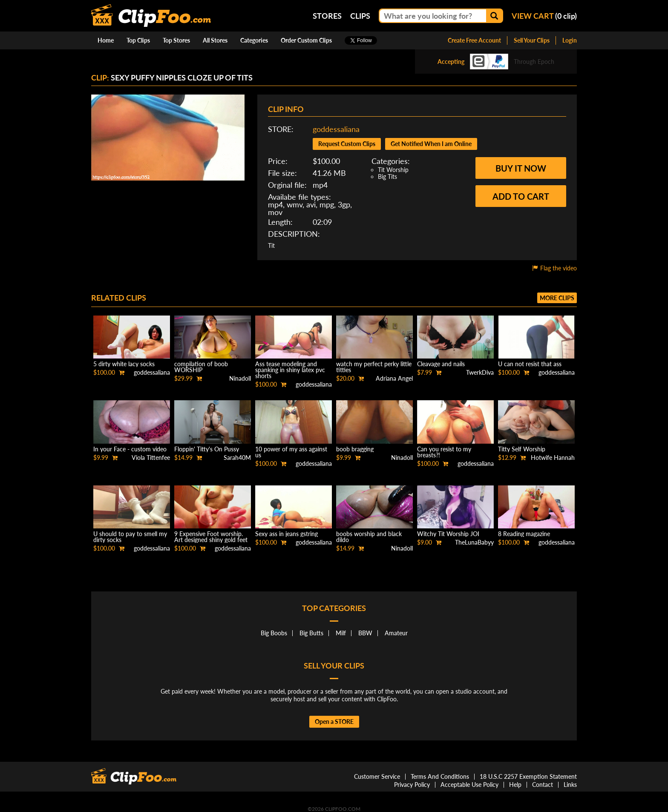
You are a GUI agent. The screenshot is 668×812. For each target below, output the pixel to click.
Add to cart (521, 196)
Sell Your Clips (532, 40)
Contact (543, 785)
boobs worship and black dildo (369, 537)
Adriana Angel (394, 378)
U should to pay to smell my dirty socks (130, 537)
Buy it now (521, 168)
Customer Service (377, 776)
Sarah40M (237, 458)
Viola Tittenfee (151, 458)
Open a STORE (334, 722)
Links (570, 785)
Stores (327, 16)
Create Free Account (474, 40)
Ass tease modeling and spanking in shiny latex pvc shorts (290, 370)
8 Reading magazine (524, 534)
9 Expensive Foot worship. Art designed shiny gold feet (211, 537)
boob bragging (355, 449)
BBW (365, 633)
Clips (360, 16)
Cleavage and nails (441, 364)
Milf (341, 633)
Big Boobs (274, 633)
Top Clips (138, 40)
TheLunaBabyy (474, 542)
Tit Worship (393, 170)
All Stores (215, 40)
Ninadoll (240, 378)
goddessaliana (336, 129)
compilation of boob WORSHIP (201, 367)
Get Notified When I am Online (431, 144)
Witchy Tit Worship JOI (448, 534)
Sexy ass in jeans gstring (286, 534)
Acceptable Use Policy (469, 785)
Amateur (396, 633)
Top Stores (176, 40)
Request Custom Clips (347, 144)
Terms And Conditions (440, 776)
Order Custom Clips (306, 40)
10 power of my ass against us (291, 452)
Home (106, 40)
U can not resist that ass (530, 364)
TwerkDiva (480, 372)
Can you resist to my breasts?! (444, 452)
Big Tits (387, 176)
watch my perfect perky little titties (374, 367)
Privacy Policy (412, 785)
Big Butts (311, 633)
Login (570, 40)
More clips (557, 298)
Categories (254, 40)
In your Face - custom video (130, 449)
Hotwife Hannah (553, 458)
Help (515, 785)
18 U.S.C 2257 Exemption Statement (528, 776)
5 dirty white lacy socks (124, 364)
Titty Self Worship (522, 449)
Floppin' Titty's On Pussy (207, 449)
